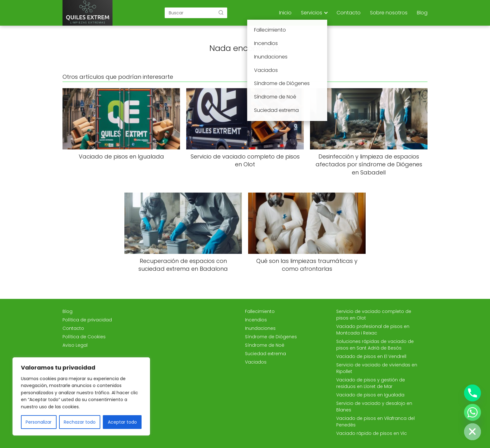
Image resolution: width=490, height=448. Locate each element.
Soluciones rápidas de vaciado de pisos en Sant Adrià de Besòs (375, 345)
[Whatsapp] (472, 412)
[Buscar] (221, 13)
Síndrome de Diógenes (271, 337)
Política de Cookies (84, 337)
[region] (81, 396)
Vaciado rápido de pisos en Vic (372, 433)
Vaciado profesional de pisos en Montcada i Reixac (373, 330)
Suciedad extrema (265, 354)
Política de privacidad (87, 320)
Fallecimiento (260, 311)
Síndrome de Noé (265, 345)
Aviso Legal (75, 345)
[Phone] (472, 393)
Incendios (256, 320)
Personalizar (39, 422)
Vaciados (256, 362)
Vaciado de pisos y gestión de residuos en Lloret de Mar (371, 383)
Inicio (285, 13)
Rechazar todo (80, 422)
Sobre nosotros (389, 13)
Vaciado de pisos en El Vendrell (371, 356)
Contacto (349, 13)
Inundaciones (260, 328)
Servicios (312, 13)
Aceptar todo (122, 422)
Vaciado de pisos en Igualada (370, 395)
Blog (422, 13)
